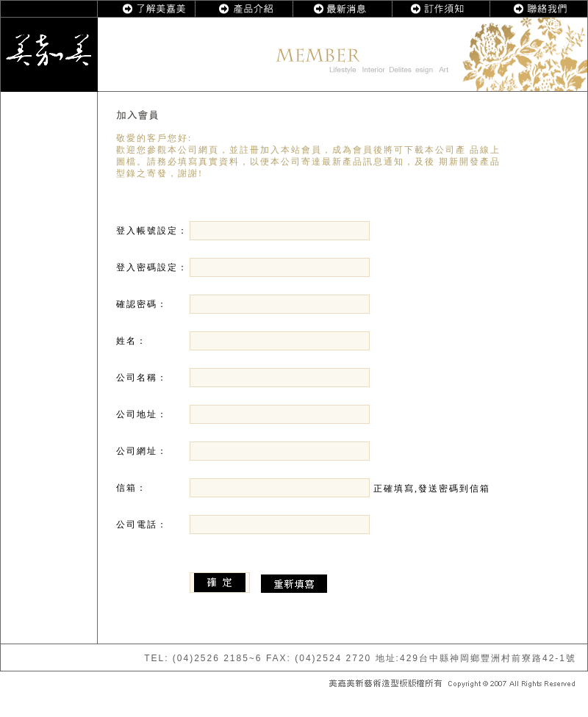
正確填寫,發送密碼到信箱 (340, 489)
